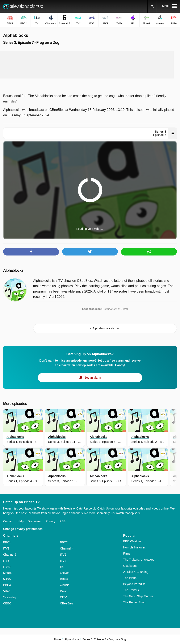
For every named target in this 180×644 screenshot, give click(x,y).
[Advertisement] (87, 65)
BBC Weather (132, 541)
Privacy (50, 521)
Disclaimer (35, 521)
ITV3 (6, 561)
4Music (65, 585)
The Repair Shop (134, 602)
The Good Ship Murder (138, 596)
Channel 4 (67, 548)
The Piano (130, 578)
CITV (63, 597)
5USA (7, 579)
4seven (65, 573)
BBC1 (7, 542)
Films (127, 554)
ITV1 (6, 548)
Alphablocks (13, 270)
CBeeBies (67, 603)
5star (6, 591)
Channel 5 (10, 555)
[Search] (152, 6)
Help (20, 521)
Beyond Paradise (134, 584)
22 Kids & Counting (136, 572)
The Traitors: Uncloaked (139, 560)
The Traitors (131, 590)
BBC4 (7, 585)
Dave (64, 591)
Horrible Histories (134, 547)
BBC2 (64, 542)
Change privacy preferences (23, 529)
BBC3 (64, 579)
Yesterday (10, 597)
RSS (62, 521)
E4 (62, 567)
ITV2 (63, 555)
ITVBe (7, 567)
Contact (8, 521)
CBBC (7, 603)
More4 (7, 573)
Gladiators (130, 566)
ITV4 (63, 561)
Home (58, 639)
